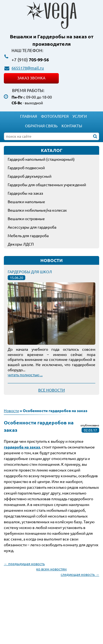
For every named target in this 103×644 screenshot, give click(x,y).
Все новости (51, 390)
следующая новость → (80, 574)
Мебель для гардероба (28, 235)
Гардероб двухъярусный (30, 176)
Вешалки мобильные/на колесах (37, 210)
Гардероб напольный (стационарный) (41, 159)
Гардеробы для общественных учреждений (47, 185)
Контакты (72, 126)
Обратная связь (41, 126)
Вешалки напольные (26, 202)
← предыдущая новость (24, 564)
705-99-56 (30, 60)
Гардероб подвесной (26, 168)
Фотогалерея (55, 116)
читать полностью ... (25, 375)
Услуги (80, 116)
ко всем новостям (51, 569)
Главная (29, 116)
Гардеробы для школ (30, 272)
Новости (11, 410)
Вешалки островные (26, 219)
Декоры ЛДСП (21, 244)
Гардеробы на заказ (25, 193)
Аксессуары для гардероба (32, 227)
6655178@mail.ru (28, 68)
